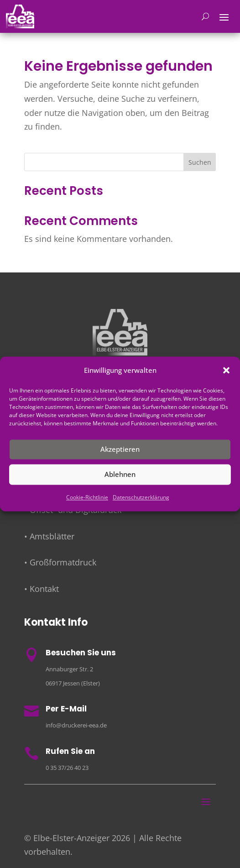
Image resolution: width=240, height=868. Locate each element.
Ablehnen (120, 475)
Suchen (200, 162)
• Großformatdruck (60, 562)
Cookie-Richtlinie (87, 497)
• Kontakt (42, 589)
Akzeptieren (120, 450)
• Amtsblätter (49, 536)
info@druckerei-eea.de (76, 725)
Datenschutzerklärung (141, 497)
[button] (226, 371)
